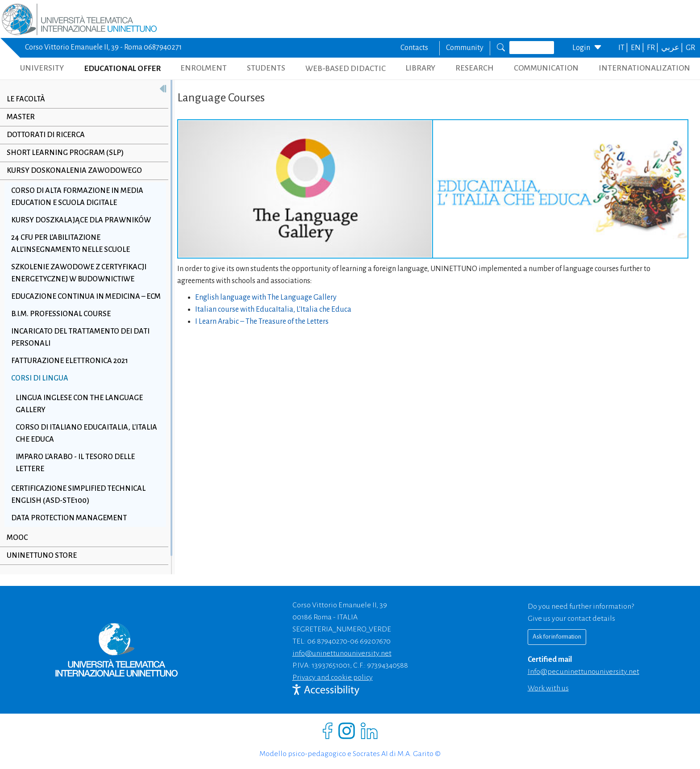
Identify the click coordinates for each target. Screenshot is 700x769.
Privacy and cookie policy (333, 677)
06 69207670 (370, 641)
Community (465, 48)
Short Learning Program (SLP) (65, 153)
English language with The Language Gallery (266, 297)
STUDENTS (266, 68)
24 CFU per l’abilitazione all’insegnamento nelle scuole (71, 244)
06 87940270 (327, 641)
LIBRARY (420, 68)
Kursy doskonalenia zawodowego (74, 171)
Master (21, 117)
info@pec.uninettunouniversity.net (583, 672)
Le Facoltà (26, 99)
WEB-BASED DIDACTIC (346, 69)
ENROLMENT (204, 68)
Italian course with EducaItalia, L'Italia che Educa (273, 309)
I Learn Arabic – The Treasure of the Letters (262, 322)
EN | (638, 48)
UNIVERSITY (42, 68)
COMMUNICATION (546, 68)
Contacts (414, 48)
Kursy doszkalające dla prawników (81, 220)
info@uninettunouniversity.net (342, 653)
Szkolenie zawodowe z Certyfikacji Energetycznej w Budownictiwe (79, 273)
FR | (653, 48)
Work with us (548, 688)
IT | (624, 48)
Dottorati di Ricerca (46, 135)
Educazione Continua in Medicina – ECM (86, 297)
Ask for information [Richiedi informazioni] (557, 637)
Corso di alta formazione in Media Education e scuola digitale (77, 197)
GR (690, 48)
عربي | (673, 48)
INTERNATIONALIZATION (644, 68)
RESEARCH (475, 68)
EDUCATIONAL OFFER (122, 69)
